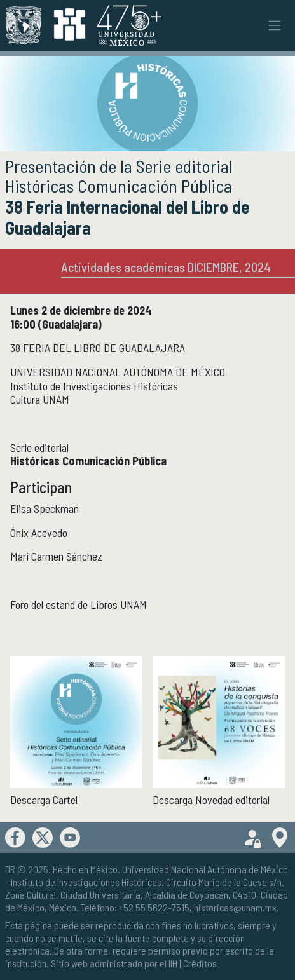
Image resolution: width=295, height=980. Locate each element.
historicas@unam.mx (235, 907)
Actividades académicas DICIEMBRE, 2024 (166, 267)
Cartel (65, 800)
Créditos (200, 963)
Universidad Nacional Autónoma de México (205, 869)
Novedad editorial (232, 800)
